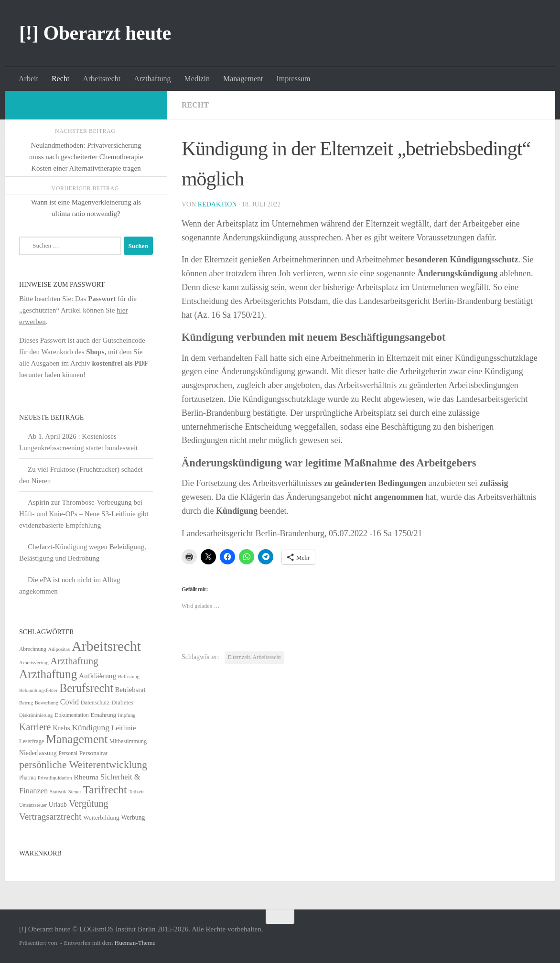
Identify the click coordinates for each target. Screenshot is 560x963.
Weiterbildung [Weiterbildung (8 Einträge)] (101, 817)
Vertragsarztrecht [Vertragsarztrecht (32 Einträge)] (50, 817)
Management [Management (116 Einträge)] (77, 739)
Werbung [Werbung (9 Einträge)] (133, 817)
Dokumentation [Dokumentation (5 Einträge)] (71, 715)
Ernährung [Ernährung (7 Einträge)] (103, 715)
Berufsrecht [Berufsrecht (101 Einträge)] (86, 688)
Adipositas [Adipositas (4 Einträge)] (59, 649)
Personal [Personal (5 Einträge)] (68, 753)
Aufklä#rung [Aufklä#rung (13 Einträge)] (97, 676)
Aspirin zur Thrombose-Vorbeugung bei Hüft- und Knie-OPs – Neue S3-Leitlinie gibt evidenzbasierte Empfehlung (84, 514)
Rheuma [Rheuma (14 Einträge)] (86, 777)
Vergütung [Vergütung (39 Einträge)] (89, 803)
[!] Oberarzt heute (95, 33)
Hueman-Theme (135, 943)
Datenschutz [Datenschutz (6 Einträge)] (95, 703)
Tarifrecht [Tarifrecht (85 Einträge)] (105, 790)
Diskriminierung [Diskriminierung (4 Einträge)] (36, 715)
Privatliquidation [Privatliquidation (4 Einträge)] (55, 778)
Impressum (293, 79)
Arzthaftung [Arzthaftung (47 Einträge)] (74, 661)
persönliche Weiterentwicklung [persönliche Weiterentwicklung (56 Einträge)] (83, 765)
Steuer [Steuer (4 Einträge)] (75, 792)
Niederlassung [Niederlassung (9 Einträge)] (38, 753)
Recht (60, 79)
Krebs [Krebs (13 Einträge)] (61, 728)
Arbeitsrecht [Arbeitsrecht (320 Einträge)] (106, 646)
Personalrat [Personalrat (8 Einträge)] (94, 753)
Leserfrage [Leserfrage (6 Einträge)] (32, 741)
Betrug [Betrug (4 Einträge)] (26, 703)
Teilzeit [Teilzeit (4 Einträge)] (136, 792)
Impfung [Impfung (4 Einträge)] (127, 715)
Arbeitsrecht (102, 79)
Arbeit (28, 79)
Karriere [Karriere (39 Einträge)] (35, 727)
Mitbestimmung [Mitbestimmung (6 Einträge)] (128, 741)
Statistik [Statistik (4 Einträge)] (58, 792)
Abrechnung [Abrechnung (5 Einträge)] (33, 649)
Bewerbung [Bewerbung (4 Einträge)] (47, 703)
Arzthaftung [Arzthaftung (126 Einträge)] (48, 674)
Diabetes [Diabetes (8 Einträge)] (122, 702)
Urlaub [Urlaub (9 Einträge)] (58, 805)
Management (243, 79)
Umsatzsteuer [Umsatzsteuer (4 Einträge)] (33, 805)
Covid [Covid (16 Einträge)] (70, 702)
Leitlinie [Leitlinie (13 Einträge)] (124, 728)
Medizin (197, 79)
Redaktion (217, 204)
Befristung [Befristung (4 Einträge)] (129, 676)
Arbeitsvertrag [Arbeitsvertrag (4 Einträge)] (34, 663)
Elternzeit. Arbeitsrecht (254, 657)
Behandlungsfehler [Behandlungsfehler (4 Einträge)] (38, 690)
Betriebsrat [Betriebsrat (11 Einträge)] (130, 690)
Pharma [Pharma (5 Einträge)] (27, 778)
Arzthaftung (152, 79)
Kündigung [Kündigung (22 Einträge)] (91, 727)
